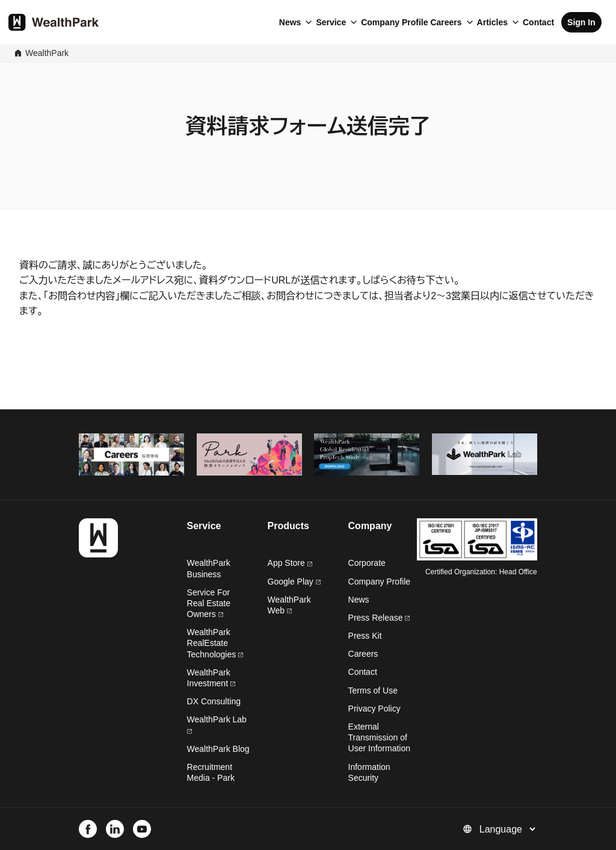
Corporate (367, 563)
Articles (492, 22)
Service (331, 22)
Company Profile (394, 22)
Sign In (581, 22)
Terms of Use (373, 690)
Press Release (379, 618)
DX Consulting (214, 701)
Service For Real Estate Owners (209, 603)
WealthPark (47, 53)
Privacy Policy (374, 709)
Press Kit (365, 636)
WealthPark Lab (217, 719)
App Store (290, 563)
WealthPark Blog (218, 749)
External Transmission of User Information (379, 737)
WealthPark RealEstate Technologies (215, 643)
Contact (538, 22)
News (290, 22)
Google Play (294, 582)
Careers (446, 22)
